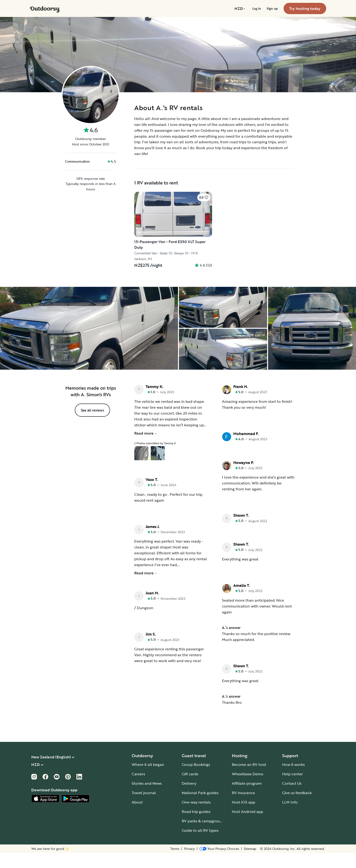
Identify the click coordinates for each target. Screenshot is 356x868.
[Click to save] (204, 197)
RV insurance (243, 808)
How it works (293, 780)
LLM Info (290, 817)
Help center (293, 789)
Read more (146, 448)
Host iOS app (243, 817)
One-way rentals (196, 817)
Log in (257, 8)
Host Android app (247, 827)
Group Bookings (196, 780)
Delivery (189, 798)
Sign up (272, 8)
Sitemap (250, 864)
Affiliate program (247, 798)
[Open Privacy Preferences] (219, 864)
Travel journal (144, 808)
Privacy (189, 864)
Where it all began (148, 780)
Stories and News (147, 798)
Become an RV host (249, 780)
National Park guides (200, 808)
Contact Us (292, 798)
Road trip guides (196, 827)
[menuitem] (241, 8)
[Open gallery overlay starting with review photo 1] (141, 468)
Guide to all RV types (200, 845)
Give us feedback (297, 808)
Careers (138, 789)
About (137, 817)
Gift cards (190, 789)
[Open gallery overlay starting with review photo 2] (158, 468)
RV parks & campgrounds (204, 836)
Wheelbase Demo (248, 789)
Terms (175, 864)
